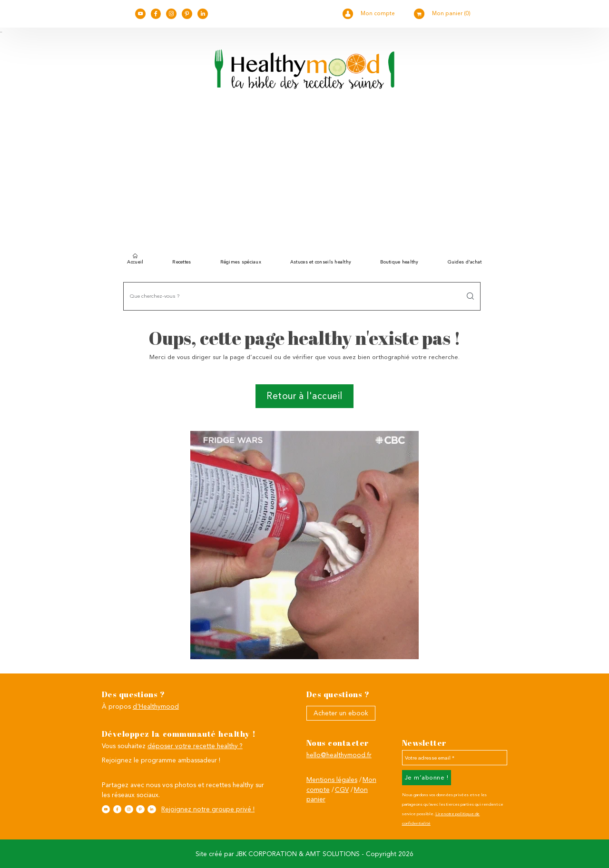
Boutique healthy (399, 262)
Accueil (135, 260)
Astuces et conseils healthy (321, 262)
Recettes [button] (182, 262)
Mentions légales (332, 780)
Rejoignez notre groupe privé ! (208, 809)
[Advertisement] (304, 175)
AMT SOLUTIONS (333, 854)
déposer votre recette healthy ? (195, 746)
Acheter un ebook (341, 713)
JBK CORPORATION (266, 854)
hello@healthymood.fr (339, 755)
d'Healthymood (156, 706)
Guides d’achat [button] (465, 262)
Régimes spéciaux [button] (241, 262)
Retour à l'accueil (304, 396)
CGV (342, 790)
